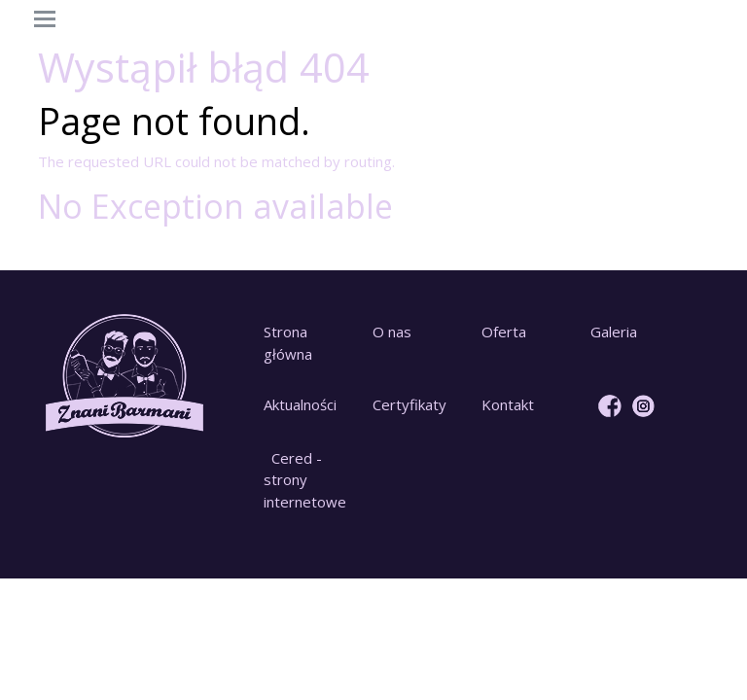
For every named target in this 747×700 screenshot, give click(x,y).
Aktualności (300, 404)
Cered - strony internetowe (305, 480)
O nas (392, 332)
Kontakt (508, 404)
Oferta (504, 332)
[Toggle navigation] (45, 20)
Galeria (614, 332)
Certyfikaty (409, 404)
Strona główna (288, 343)
